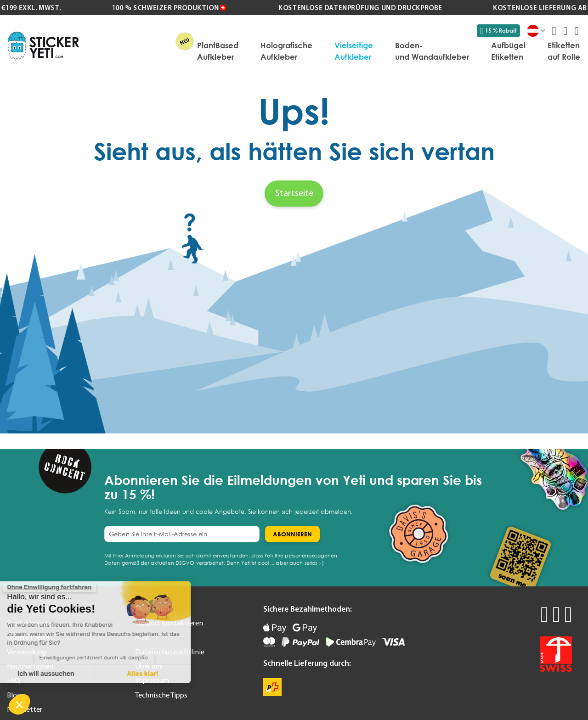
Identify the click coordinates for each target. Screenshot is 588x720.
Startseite (294, 193)
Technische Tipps (161, 695)
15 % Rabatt (498, 31)
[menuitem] (218, 51)
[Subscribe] (292, 534)
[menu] (334, 51)
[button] (19, 704)
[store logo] (43, 46)
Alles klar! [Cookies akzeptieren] (80, 674)
